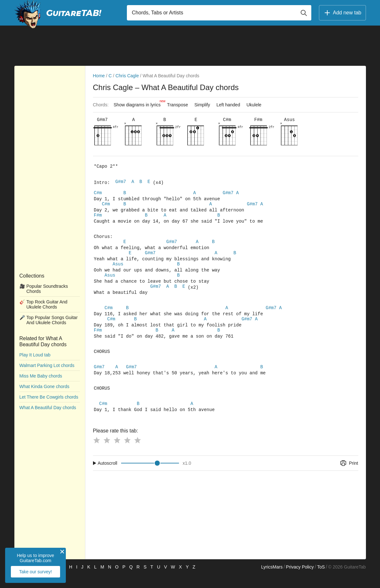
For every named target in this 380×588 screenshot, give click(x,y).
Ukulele (254, 105)
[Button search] (304, 13)
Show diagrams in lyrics (139, 103)
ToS (321, 580)
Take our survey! (36, 572)
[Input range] (150, 477)
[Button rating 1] (97, 454)
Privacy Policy (300, 580)
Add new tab (342, 13)
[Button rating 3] (117, 454)
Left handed (228, 105)
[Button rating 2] (107, 454)
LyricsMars (272, 580)
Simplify (202, 105)
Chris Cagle (127, 76)
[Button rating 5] (137, 454)
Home (99, 76)
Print (349, 477)
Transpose (178, 105)
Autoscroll (108, 477)
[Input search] (219, 13)
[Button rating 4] (127, 454)
